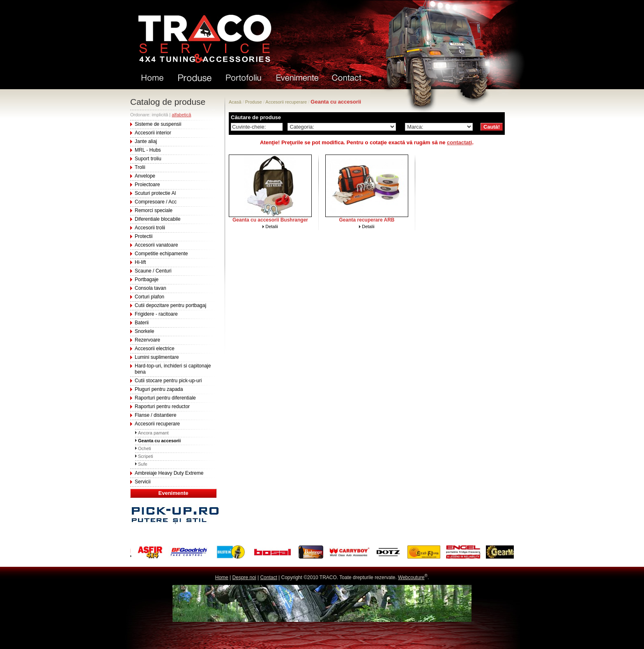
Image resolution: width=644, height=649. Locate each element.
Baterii (142, 323)
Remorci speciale (154, 210)
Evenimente (174, 493)
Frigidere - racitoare (156, 314)
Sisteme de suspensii (158, 124)
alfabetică (181, 115)
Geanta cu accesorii (159, 441)
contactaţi (459, 142)
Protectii (144, 236)
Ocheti (145, 448)
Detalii (272, 226)
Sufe (143, 464)
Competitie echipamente (161, 254)
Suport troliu (148, 159)
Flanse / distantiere (155, 415)
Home (222, 577)
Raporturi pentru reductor (162, 406)
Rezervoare (147, 340)
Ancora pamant (153, 433)
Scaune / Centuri (153, 271)
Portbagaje (147, 279)
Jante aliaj (146, 141)
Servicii (143, 482)
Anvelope (145, 176)
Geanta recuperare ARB (367, 220)
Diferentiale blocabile (158, 219)
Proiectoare (147, 185)
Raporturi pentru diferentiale (165, 398)
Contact (268, 577)
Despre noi (244, 577)
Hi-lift (140, 262)
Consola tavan (151, 288)
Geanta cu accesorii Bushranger (270, 220)
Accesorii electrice (155, 349)
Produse (254, 102)
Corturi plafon (149, 297)
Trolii (140, 167)
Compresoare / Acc (156, 202)
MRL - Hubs (148, 150)
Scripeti (146, 456)
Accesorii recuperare (157, 424)
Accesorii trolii (150, 228)
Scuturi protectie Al (155, 193)
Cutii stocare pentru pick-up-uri (168, 381)
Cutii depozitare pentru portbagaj (170, 305)
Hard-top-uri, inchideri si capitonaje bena (173, 369)
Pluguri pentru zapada (159, 389)
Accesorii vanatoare (156, 245)
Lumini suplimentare (157, 357)
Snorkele (144, 331)
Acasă (235, 102)
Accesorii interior (153, 133)
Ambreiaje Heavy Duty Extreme (169, 473)
